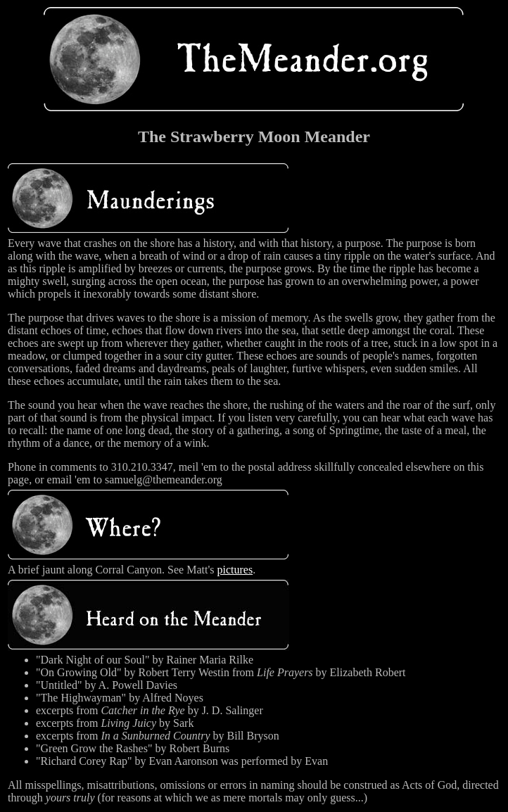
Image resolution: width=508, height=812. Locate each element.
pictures (235, 570)
